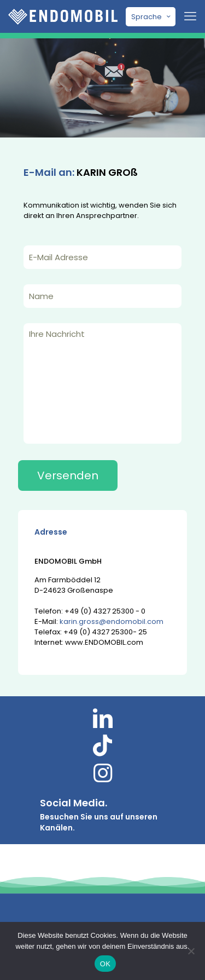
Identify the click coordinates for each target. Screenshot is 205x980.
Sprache (152, 17)
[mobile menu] (190, 16)
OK (105, 964)
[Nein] (191, 951)
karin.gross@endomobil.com (112, 621)
